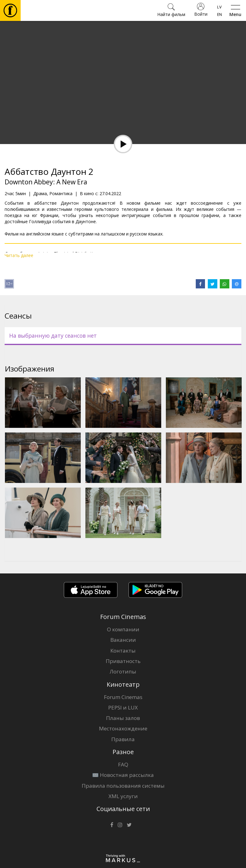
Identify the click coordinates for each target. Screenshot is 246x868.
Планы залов (123, 718)
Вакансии (123, 640)
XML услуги (123, 796)
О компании (123, 629)
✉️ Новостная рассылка (123, 775)
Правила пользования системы (123, 786)
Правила (123, 739)
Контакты (123, 651)
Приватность (123, 661)
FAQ (123, 764)
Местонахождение (123, 728)
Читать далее (19, 255)
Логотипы (123, 671)
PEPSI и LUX (123, 707)
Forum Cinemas (123, 697)
